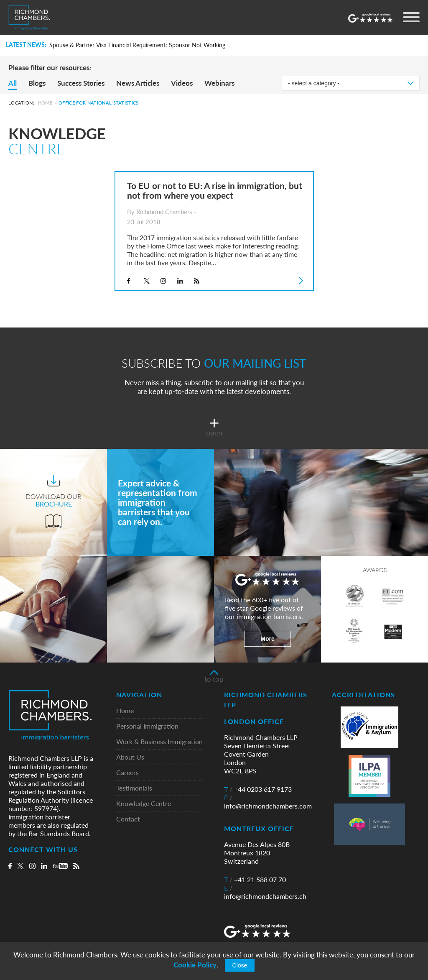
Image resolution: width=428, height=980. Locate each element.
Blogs (37, 83)
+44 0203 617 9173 (258, 789)
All (13, 83)
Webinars (219, 83)
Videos (182, 83)
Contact (128, 819)
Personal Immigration (147, 726)
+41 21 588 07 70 (255, 880)
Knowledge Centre (144, 804)
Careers (127, 773)
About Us (130, 757)
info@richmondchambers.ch (265, 892)
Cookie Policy (195, 965)
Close (240, 965)
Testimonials (134, 788)
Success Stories (81, 83)
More (267, 639)
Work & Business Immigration (159, 742)
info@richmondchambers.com (268, 802)
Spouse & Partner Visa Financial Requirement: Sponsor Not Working (137, 45)
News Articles (138, 83)
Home (45, 103)
